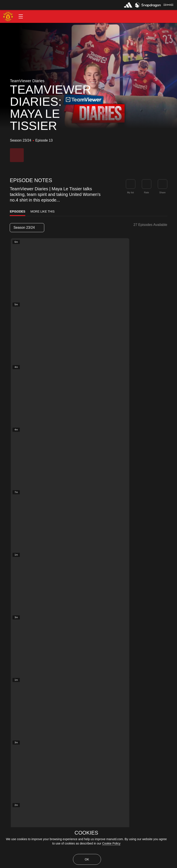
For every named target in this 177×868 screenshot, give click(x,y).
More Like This (43, 211)
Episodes (17, 211)
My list (130, 192)
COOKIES (86, 833)
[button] (21, 16)
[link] (163, 184)
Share (162, 192)
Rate (146, 192)
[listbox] (27, 228)
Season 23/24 (27, 228)
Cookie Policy (111, 843)
